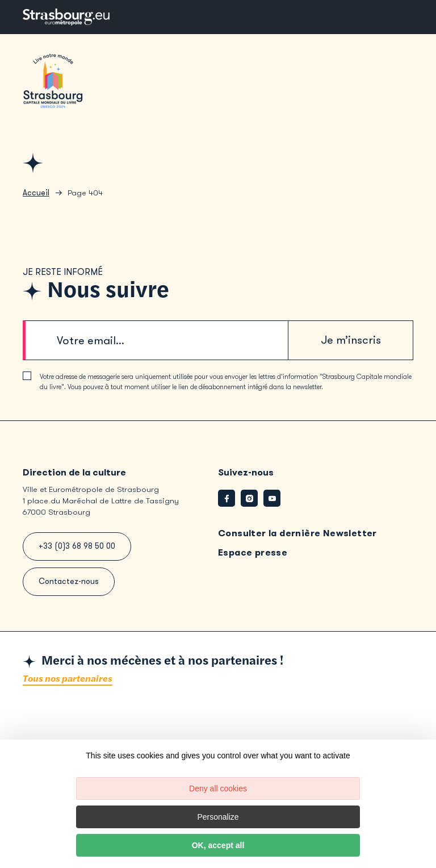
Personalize (218, 817)
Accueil (36, 193)
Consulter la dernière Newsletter (297, 533)
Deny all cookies (218, 788)
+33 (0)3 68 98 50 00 (77, 546)
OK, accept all (218, 845)
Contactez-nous (69, 581)
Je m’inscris (351, 340)
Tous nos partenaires (68, 679)
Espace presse (253, 552)
